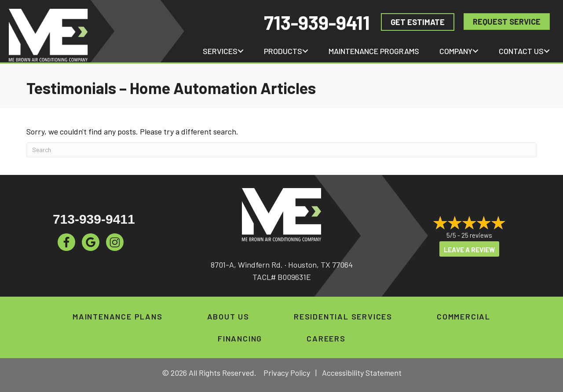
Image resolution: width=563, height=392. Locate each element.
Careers (326, 338)
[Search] (281, 150)
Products (283, 51)
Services (220, 51)
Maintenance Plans (118, 316)
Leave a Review (469, 250)
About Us (228, 316)
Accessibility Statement (362, 373)
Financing (240, 338)
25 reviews (477, 235)
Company (456, 51)
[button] (241, 51)
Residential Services (343, 316)
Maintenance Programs (374, 51)
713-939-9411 (317, 22)
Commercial (464, 316)
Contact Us (521, 51)
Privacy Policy (287, 373)
